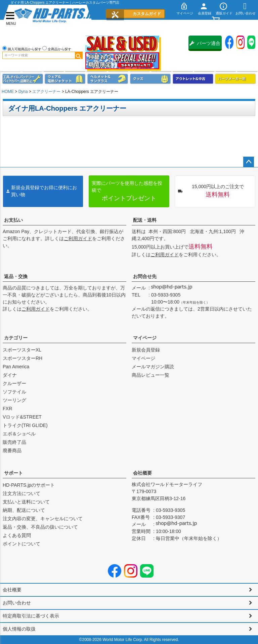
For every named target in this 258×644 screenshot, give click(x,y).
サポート (13, 473)
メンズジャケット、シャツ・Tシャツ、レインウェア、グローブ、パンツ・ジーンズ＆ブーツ (65, 79)
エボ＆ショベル (19, 434)
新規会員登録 (146, 350)
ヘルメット (108, 79)
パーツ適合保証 (205, 46)
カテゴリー (16, 338)
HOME (8, 92)
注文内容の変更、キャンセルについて (43, 519)
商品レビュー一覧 (150, 375)
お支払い (13, 220)
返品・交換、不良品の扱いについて (40, 527)
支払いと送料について (26, 502)
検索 (79, 55)
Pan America (16, 367)
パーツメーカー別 (235, 79)
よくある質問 (17, 535)
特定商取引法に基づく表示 (31, 616)
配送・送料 (145, 220)
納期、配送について (24, 510)
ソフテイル (14, 392)
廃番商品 (12, 450)
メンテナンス (23, 79)
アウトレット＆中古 (193, 79)
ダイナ (10, 375)
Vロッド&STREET (22, 417)
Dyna (23, 92)
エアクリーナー (46, 92)
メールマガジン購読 (153, 367)
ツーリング (14, 400)
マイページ (145, 338)
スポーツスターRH (23, 358)
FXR (7, 409)
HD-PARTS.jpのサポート (29, 485)
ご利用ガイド (78, 238)
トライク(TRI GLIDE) (25, 425)
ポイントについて (21, 544)
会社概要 (142, 473)
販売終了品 (14, 442)
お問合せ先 (145, 276)
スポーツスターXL (22, 350)
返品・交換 (16, 276)
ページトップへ (249, 162)
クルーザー (14, 383)
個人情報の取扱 (19, 629)
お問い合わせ (17, 603)
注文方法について (21, 493)
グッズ (150, 79)
